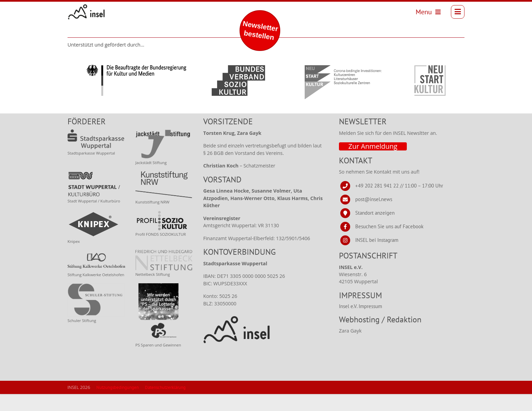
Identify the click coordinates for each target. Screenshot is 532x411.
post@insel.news (374, 216)
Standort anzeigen (375, 230)
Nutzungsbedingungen (118, 404)
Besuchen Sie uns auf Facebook (389, 243)
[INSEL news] (89, 13)
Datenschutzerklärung (165, 404)
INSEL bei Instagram (377, 257)
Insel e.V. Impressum (360, 323)
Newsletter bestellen (260, 30)
